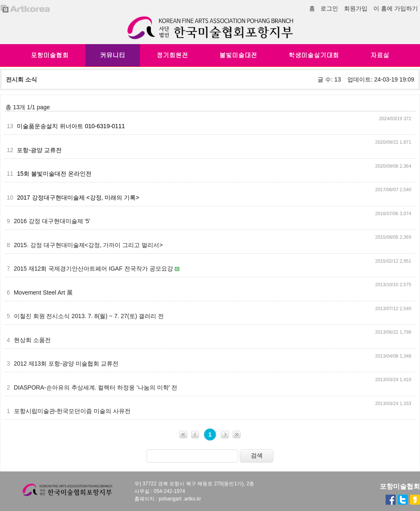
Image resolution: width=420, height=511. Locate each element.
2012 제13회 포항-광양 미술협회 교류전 (66, 363)
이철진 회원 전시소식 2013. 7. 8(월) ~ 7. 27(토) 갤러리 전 (89, 316)
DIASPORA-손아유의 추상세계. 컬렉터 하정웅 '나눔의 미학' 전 (96, 387)
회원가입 (356, 8)
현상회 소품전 (32, 340)
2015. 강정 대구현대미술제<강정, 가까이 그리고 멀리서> (88, 245)
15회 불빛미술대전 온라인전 (54, 174)
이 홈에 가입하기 (396, 8)
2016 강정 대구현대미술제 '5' (52, 221)
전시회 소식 (21, 79)
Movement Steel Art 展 (43, 292)
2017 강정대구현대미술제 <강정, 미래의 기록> (78, 198)
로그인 (329, 8)
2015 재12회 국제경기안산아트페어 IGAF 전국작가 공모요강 (94, 269)
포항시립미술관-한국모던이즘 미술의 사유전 (72, 411)
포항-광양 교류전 (39, 150)
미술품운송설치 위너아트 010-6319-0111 (71, 126)
